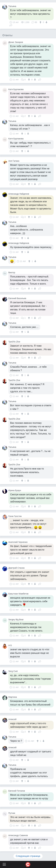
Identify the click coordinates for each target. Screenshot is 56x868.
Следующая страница (28, 856)
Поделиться (11, 25)
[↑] (41, 22)
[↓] (46, 22)
